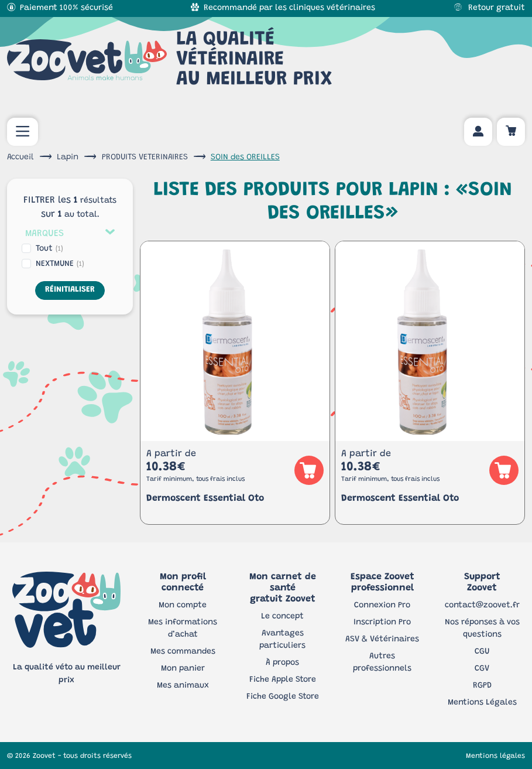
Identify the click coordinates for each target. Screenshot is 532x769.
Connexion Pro (382, 606)
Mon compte (183, 606)
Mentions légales (495, 756)
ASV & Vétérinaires (382, 640)
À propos (282, 663)
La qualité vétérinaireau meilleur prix (170, 60)
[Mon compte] (478, 132)
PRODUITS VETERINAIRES (145, 158)
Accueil (20, 158)
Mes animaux (183, 686)
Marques (44, 234)
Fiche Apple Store (283, 680)
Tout (49, 249)
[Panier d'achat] (511, 132)
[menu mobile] (23, 132)
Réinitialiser (70, 290)
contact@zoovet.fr (482, 606)
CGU (482, 652)
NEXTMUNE (60, 264)
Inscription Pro (382, 623)
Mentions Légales (482, 703)
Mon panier (183, 669)
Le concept (282, 617)
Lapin (68, 158)
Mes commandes (183, 652)
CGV (482, 669)
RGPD (482, 686)
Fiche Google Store (283, 697)
